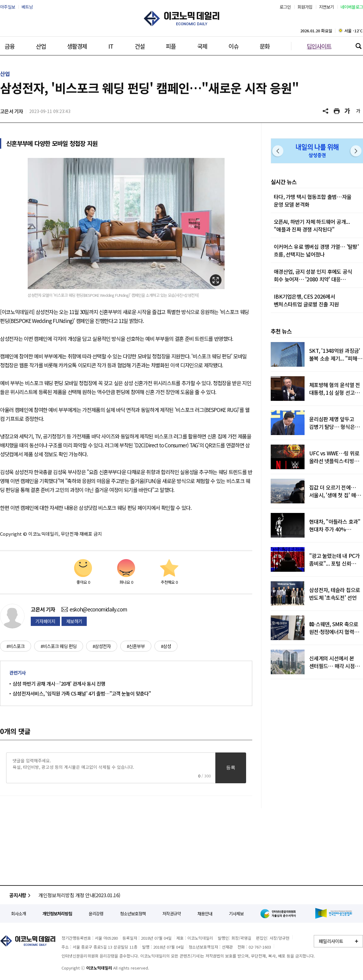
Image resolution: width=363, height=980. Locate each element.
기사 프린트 (337, 111)
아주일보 (8, 7)
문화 (265, 46)
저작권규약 (172, 913)
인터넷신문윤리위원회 (279, 913)
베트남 (27, 7)
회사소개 (18, 913)
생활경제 (77, 46)
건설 (140, 46)
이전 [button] (278, 151)
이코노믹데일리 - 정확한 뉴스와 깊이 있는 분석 (181, 18)
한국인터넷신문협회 (334, 913)
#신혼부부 (136, 646)
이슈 (233, 46)
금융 (10, 46)
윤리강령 (96, 913)
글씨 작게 (358, 111)
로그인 (285, 7)
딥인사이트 (319, 46)
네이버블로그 (352, 7)
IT (111, 46)
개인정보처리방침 (57, 913)
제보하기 (74, 621)
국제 (202, 46)
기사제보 (236, 913)
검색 (358, 46)
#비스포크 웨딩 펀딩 (59, 646)
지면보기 (327, 7)
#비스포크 (16, 646)
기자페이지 (45, 621)
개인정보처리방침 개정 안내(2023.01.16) (79, 895)
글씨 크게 (348, 111)
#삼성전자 (102, 646)
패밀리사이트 (331, 941)
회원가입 (305, 7)
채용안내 (205, 913)
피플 (171, 46)
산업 (41, 46)
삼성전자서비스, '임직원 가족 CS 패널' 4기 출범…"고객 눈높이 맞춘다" (82, 693)
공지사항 (21, 895)
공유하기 (326, 111)
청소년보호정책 (133, 913)
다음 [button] (356, 151)
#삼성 (166, 646)
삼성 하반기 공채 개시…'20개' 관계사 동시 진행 (59, 684)
